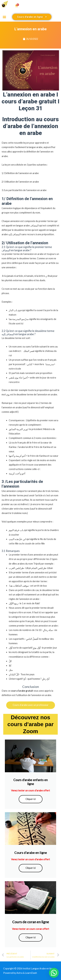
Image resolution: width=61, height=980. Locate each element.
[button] (4, 17)
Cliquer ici (31, 799)
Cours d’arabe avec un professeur (31, 705)
